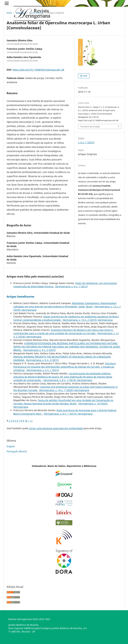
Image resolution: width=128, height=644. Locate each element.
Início (9, 13)
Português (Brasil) (17, 451)
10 (26, 421)
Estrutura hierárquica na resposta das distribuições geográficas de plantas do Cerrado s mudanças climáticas (64, 367)
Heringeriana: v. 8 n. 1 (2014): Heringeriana (68, 380)
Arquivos (21, 13)
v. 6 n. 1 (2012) (36, 13)
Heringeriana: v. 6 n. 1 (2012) (71, 286)
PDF (85, 76)
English (11, 446)
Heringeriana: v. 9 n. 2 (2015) (39, 350)
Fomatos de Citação (90, 126)
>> (31, 421)
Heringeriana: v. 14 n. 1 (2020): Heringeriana (64, 390)
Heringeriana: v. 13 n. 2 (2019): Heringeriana (88, 320)
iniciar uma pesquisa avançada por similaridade (56, 428)
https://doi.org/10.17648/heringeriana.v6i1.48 (38, 70)
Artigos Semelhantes (20, 297)
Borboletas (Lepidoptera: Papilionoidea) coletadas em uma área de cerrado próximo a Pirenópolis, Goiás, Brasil (65, 305)
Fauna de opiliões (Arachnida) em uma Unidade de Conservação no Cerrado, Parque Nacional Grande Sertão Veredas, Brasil (63, 402)
